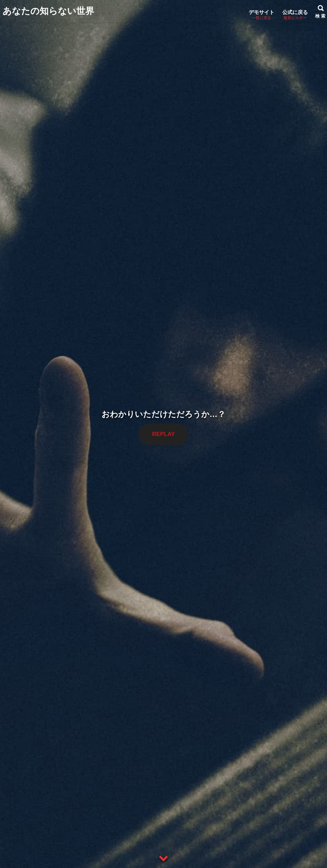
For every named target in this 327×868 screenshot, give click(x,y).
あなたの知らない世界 (48, 11)
